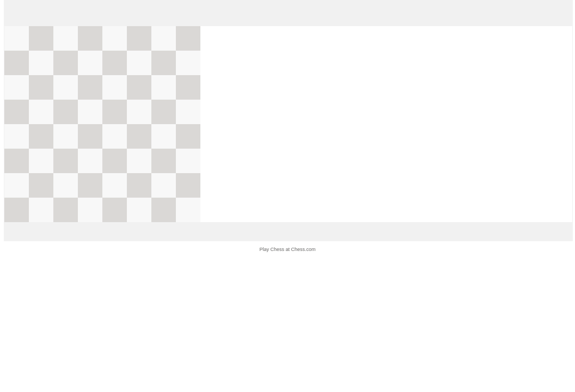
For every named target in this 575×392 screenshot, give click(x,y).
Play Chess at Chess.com (287, 249)
